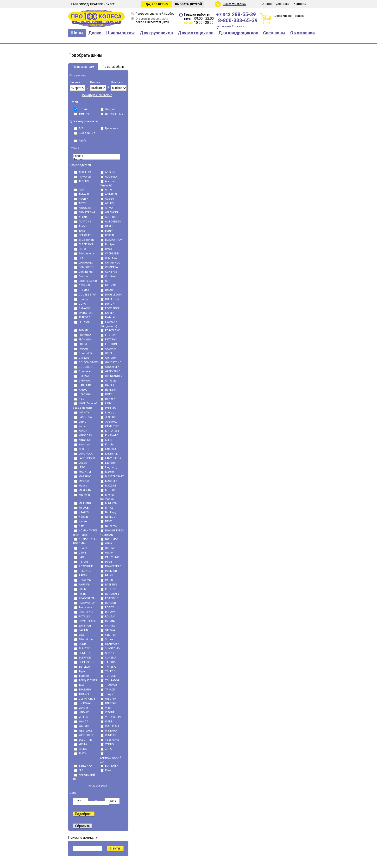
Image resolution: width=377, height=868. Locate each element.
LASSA (80, 463)
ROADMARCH (85, 603)
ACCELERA (83, 172)
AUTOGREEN (111, 222)
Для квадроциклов (238, 33)
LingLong (109, 467)
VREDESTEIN (111, 717)
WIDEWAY (109, 731)
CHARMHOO (110, 263)
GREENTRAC (110, 372)
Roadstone (83, 607)
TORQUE (108, 676)
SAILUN (81, 630)
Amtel (107, 190)
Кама (106, 770)
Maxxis (81, 486)
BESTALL (108, 235)
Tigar (80, 671)
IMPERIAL (109, 408)
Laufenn (108, 463)
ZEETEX (107, 744)
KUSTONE (82, 449)
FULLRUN (109, 344)
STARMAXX (110, 644)
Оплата (267, 4)
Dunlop (81, 299)
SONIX (80, 644)
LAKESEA (108, 449)
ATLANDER (109, 212)
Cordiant (108, 276)
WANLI (107, 722)
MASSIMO (83, 477)
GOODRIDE (83, 367)
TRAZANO (82, 690)
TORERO (82, 676)
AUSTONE (82, 222)
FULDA (81, 344)
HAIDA (80, 390)
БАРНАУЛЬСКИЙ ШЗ (110, 758)
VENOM (81, 708)
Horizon (108, 399)
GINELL (107, 353)
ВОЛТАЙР (109, 766)
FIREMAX (82, 322)
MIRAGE (81, 508)
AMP (79, 190)
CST (105, 281)
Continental (84, 272)
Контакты (300, 4)
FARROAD (82, 317)
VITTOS (81, 717)
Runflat (81, 141)
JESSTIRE (109, 417)
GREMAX (82, 376)
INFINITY (82, 413)
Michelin (82, 495)
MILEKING (82, 503)
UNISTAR (108, 703)
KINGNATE (109, 435)
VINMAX (81, 712)
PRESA (81, 576)
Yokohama (110, 740)
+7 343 (236, 15)
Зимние (82, 114)
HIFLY (106, 394)
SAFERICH (82, 626)
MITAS (107, 508)
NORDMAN (110, 539)
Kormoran (83, 445)
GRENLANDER (111, 376)
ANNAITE (82, 194)
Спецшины (274, 33)
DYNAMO (82, 308)
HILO (79, 399)
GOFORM (108, 358)
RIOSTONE (109, 589)
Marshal (108, 472)
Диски (95, 33)
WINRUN (108, 735)
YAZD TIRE (83, 740)
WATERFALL (110, 726)
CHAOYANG (83, 263)
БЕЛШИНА (83, 766)
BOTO (80, 249)
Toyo (79, 685)
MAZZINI (108, 486)
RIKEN (80, 589)
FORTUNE (109, 335)
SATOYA (108, 630)
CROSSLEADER (85, 281)
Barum (107, 231)
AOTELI (81, 203)
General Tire (84, 353)
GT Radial (109, 381)
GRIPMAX (82, 381)
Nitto (79, 526)
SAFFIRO (108, 626)
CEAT (79, 258)
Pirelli (107, 562)
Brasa (106, 249)
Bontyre (108, 244)
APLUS (107, 203)
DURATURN (110, 299)
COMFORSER (84, 267)
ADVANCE (82, 177)
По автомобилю (113, 67)
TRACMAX (109, 685)
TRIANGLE (83, 694)
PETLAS (81, 562)
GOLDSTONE (111, 362)
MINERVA (109, 503)
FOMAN (81, 330)
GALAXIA (108, 349)
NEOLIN (81, 517)
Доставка (283, 4)
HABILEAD (83, 385)
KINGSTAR (83, 440)
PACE (80, 557)
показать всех (97, 786)
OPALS (81, 548)
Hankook (108, 390)
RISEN (80, 594)
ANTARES (109, 194)
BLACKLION (83, 244)
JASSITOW (83, 417)
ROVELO (108, 617)
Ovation (107, 553)
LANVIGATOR (111, 458)
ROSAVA (108, 612)
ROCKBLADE (84, 612)
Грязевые (109, 128)
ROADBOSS (110, 594)
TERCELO (82, 667)
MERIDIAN (83, 490)
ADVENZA (109, 177)
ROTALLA (82, 617)
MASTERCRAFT (112, 477)
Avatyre (81, 226)
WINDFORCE (84, 735)
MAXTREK (109, 481)
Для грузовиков (156, 33)
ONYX (106, 544)
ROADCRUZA (84, 598)
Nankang (108, 512)
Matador (82, 481)
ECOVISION (110, 308)
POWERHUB (84, 566)
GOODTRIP (110, 367)
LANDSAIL (109, 454)
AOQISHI (82, 199)
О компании (302, 33)
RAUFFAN (82, 585)
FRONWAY (83, 340)
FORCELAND (110, 330)
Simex (107, 639)
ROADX (107, 607)
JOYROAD (109, 422)
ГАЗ (79, 770)
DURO (80, 304)
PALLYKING (110, 557)
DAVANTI (82, 286)
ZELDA (80, 749)
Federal (108, 317)
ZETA (106, 749)
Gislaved (82, 358)
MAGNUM (82, 472)
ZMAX (80, 754)
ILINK (106, 403)
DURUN (107, 304)
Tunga (107, 694)
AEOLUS (81, 181)
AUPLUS (108, 217)
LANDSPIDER (85, 458)
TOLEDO (108, 671)
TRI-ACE (108, 690)
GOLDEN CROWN (87, 362)
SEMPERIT (109, 635)
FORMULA (83, 335)
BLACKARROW (112, 240)
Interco (107, 413)
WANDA (81, 722)
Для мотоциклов (196, 33)
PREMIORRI (110, 571)
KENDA (81, 431)
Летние (81, 109)
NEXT (106, 521)
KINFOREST (110, 431)
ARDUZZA (82, 208)
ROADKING (110, 598)
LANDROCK (83, 454)
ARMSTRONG (85, 212)
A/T (79, 128)
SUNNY (107, 653)
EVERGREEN (84, 313)
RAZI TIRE (109, 585)
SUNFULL (82, 653)
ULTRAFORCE (85, 699)
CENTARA (109, 258)
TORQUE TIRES (86, 680)
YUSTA (81, 744)
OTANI (80, 553)
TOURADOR (110, 680)
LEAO (80, 467)
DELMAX (82, 290)
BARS (80, 231)
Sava (79, 635)
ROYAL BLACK (85, 621)
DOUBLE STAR (85, 295)
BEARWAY (82, 235)
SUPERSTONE (85, 662)
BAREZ (107, 226)
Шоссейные (85, 133)
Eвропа (96, 156)
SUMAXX (82, 649)
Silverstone (83, 639)
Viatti (106, 708)
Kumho (107, 445)
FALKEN (107, 313)
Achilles (108, 172)
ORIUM (107, 548)
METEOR (108, 490)
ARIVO (107, 208)
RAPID (107, 580)
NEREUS (108, 517)
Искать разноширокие (97, 95)
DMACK (107, 290)
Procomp (82, 580)
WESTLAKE (83, 731)
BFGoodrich (84, 240)
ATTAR (80, 217)
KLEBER (107, 440)
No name (109, 526)
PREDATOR (83, 571)
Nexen (80, 521)
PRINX (107, 576)
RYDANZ (108, 621)
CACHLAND (110, 254)
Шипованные (112, 114)
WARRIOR (82, 726)
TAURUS (108, 662)
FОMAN (81, 349)
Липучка (108, 109)
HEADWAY (83, 394)
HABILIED (109, 385)
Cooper (81, 276)
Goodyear (82, 372)
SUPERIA (108, 658)
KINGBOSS (83, 435)
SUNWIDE (82, 658)
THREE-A (108, 667)
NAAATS (81, 512)
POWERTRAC (111, 566)
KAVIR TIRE (110, 426)
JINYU (80, 422)
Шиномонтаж (121, 33)
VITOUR (108, 712)
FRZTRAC (109, 340)
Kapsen (81, 426)
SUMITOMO (110, 649)
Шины (77, 33)
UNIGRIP (108, 699)
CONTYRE (109, 272)
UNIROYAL (83, 703)
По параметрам (83, 67)
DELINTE (108, 286)
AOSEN (107, 199)
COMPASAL (110, 267)
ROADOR (108, 603)
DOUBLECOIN (111, 295)
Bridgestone (84, 254)
